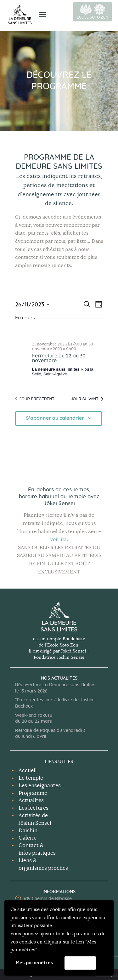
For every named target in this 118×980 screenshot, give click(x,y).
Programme (33, 793)
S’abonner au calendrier (55, 418)
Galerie (28, 838)
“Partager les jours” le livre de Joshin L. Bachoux (56, 703)
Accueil (28, 770)
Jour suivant (87, 399)
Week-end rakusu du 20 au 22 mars (34, 719)
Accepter (80, 963)
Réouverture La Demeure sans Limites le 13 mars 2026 (55, 688)
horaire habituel (39, 496)
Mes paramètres (34, 963)
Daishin (28, 831)
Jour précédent (35, 399)
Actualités (31, 800)
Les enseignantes (40, 786)
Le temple (31, 778)
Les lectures (34, 808)
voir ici (59, 539)
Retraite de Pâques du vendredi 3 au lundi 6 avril (50, 734)
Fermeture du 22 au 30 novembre (59, 358)
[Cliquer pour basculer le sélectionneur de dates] (32, 304)
